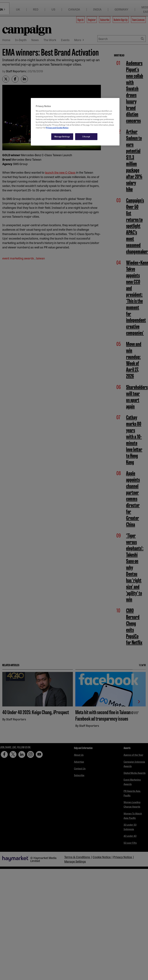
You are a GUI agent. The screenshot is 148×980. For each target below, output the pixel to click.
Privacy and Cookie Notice (57, 128)
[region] (75, 122)
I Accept (86, 136)
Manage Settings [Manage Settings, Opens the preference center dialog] (62, 136)
